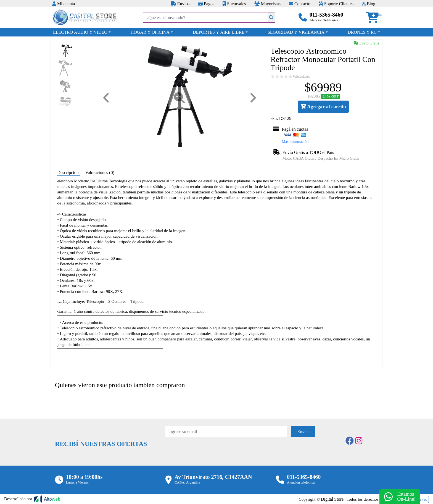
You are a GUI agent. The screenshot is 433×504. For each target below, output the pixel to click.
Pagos (206, 4)
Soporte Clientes (336, 4)
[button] (374, 18)
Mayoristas (267, 4)
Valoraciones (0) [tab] (100, 172)
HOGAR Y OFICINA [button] (150, 32)
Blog (369, 4)
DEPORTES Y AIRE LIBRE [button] (219, 32)
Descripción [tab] (68, 172)
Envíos (180, 4)
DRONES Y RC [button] (362, 32)
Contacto (300, 4)
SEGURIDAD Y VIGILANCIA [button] (296, 32)
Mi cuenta (64, 4)
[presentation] (207, 452)
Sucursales (234, 4)
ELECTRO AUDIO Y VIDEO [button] (80, 32)
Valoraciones (301, 77)
